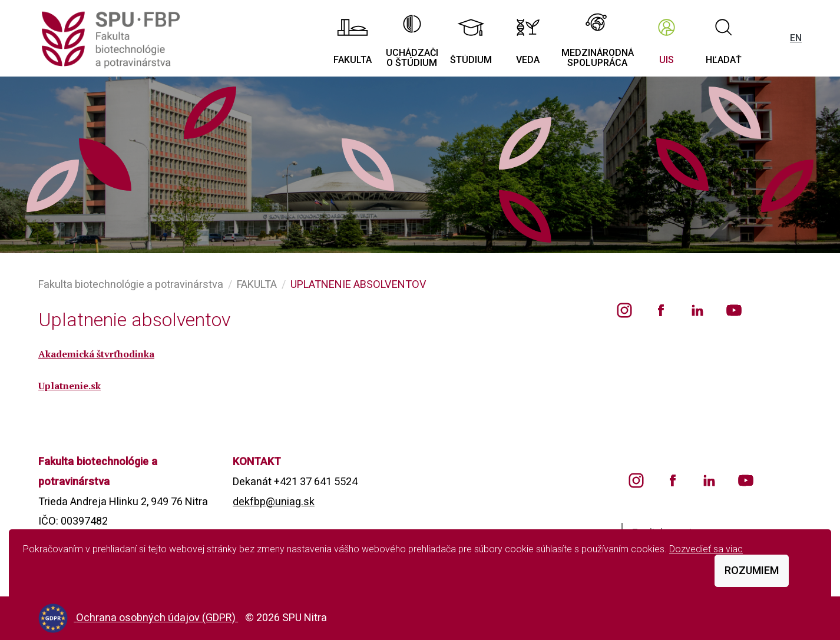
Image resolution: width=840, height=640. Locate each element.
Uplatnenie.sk (70, 386)
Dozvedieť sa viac (706, 549)
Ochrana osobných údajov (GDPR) (157, 617)
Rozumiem (752, 570)
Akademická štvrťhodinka (96, 354)
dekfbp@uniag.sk (274, 501)
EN (796, 38)
